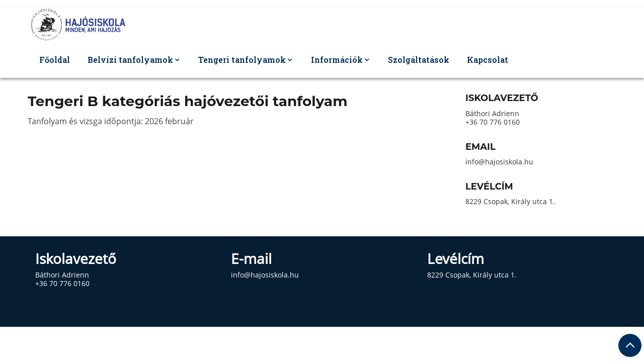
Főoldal (55, 60)
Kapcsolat (488, 60)
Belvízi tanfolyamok (130, 60)
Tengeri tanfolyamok (242, 60)
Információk (337, 60)
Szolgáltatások (419, 60)
